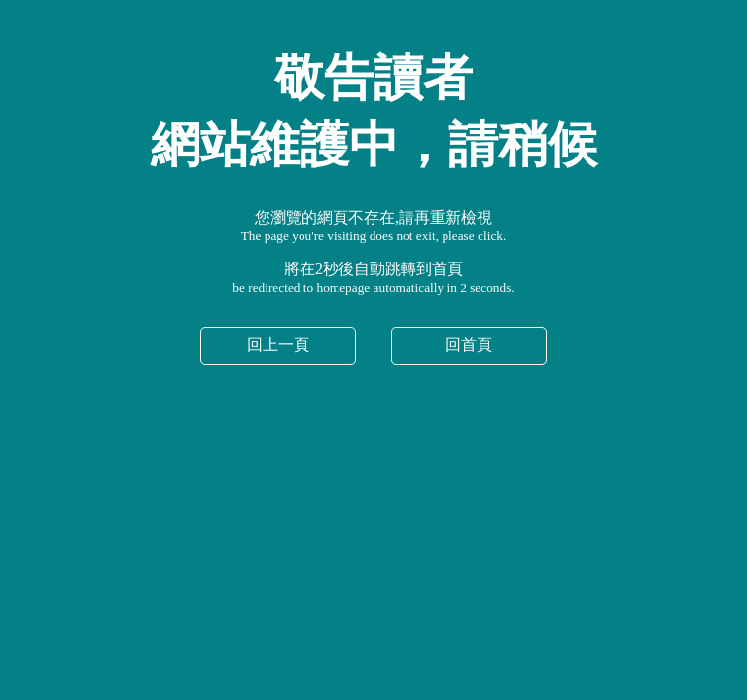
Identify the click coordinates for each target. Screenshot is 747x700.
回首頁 (469, 345)
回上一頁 (278, 345)
